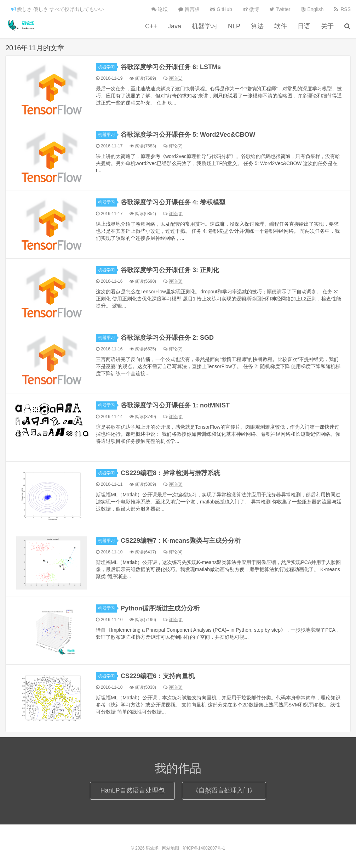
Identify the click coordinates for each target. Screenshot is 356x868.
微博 (251, 9)
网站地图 (171, 848)
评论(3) (173, 417)
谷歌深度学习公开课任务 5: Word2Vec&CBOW (188, 135)
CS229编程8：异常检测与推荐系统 (170, 473)
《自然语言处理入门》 (224, 790)
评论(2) (173, 146)
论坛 (160, 9)
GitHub (221, 9)
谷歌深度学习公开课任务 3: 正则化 (170, 270)
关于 (327, 26)
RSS (342, 9)
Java (174, 26)
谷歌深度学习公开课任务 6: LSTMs (171, 67)
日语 (304, 26)
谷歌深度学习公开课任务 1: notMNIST (175, 405)
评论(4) (173, 552)
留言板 (189, 9)
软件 (281, 26)
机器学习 (205, 26)
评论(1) (173, 78)
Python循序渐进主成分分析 (160, 608)
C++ (151, 26)
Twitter (280, 9)
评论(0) (173, 214)
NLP (234, 26)
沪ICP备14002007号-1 (204, 848)
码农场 (22, 25)
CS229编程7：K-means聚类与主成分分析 (181, 541)
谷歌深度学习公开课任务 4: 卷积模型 (173, 202)
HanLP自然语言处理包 (132, 790)
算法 (257, 26)
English (312, 9)
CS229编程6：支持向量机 (158, 676)
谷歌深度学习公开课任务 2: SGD (167, 338)
